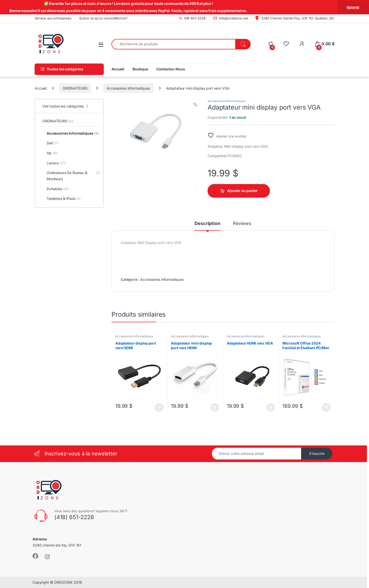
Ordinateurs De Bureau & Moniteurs (71, 176)
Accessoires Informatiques (128, 88)
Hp (50, 153)
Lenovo (54, 163)
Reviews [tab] (242, 224)
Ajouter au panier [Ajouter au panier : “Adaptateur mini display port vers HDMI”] (215, 408)
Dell (50, 143)
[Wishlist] (286, 44)
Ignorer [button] (353, 7)
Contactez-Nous (171, 69)
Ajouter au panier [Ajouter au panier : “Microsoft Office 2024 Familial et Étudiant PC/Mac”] (326, 408)
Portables (55, 189)
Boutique (140, 69)
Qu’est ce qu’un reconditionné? (103, 18)
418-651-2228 (192, 18)
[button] (195, 104)
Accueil (118, 69)
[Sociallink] (35, 556)
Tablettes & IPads (61, 199)
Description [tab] (207, 224)
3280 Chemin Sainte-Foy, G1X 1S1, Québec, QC (295, 18)
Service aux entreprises (53, 18)
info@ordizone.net (231, 18)
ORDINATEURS (75, 88)
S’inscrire (317, 453)
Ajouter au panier (242, 191)
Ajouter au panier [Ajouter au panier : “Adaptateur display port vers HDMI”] (159, 408)
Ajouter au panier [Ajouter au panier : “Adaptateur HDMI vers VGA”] (271, 408)
